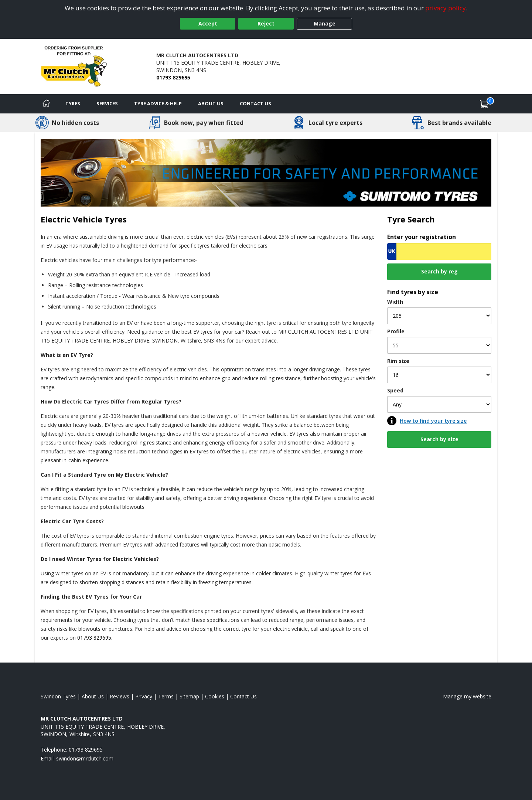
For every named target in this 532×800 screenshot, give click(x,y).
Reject (266, 23)
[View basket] (484, 104)
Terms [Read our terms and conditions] (166, 696)
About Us (211, 103)
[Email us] (85, 758)
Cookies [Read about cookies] (215, 696)
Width (395, 302)
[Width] (439, 316)
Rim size (398, 361)
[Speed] (439, 404)
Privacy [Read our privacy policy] (144, 696)
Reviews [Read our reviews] (120, 696)
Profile (396, 331)
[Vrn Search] (439, 251)
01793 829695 (173, 77)
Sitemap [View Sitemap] (189, 696)
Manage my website (467, 696)
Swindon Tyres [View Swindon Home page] (58, 696)
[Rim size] (439, 375)
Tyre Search (411, 219)
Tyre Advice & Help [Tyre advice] (158, 103)
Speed (395, 390)
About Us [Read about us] (93, 696)
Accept (208, 23)
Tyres (73, 103)
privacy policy (446, 8)
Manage (325, 23)
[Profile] (439, 345)
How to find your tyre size (433, 421)
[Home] (46, 104)
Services (107, 103)
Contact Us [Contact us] (255, 103)
